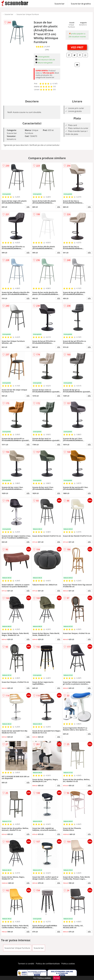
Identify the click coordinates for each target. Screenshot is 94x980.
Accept (57, 978)
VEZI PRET (77, 47)
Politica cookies (68, 964)
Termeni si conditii (26, 964)
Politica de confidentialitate (48, 964)
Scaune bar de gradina (81, 4)
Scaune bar (59, 4)
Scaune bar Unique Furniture (28, 14)
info (28, 207)
